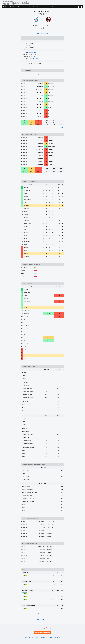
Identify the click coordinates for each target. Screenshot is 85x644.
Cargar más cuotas (42, 614)
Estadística (55, 7)
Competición (32, 7)
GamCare (52, 629)
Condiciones (35, 637)
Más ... (62, 127)
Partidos (5, 7)
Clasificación (47, 7)
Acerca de (43, 637)
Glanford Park (33, 52)
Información (57, 637)
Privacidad (27, 637)
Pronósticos (13, 7)
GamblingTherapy (43, 629)
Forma (68, 7)
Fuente (39, 7)
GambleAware (34, 629)
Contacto (50, 637)
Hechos (62, 7)
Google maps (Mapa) (34, 59)
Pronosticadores (22, 7)
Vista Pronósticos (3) (43, 33)
